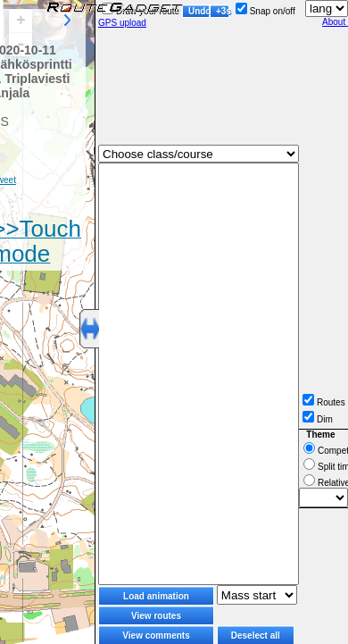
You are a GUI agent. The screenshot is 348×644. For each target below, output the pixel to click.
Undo (199, 11)
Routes (324, 402)
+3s (223, 11)
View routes (156, 616)
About (335, 22)
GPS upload (122, 23)
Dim (318, 419)
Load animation (156, 596)
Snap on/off (265, 11)
